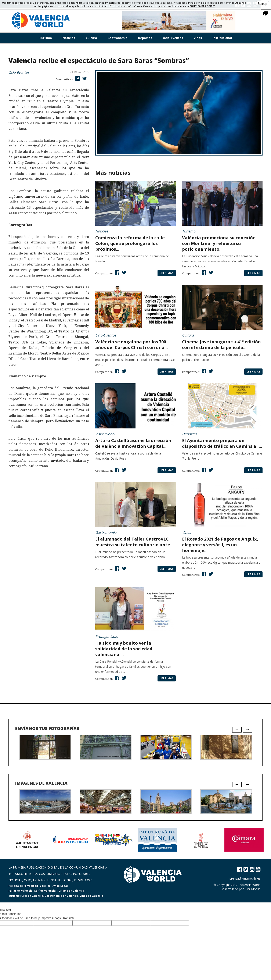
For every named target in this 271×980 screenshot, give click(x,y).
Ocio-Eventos (173, 38)
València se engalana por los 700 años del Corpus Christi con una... (131, 345)
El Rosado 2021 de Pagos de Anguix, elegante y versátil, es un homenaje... (220, 545)
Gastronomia (118, 38)
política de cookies (202, 6)
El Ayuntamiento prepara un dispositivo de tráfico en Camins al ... (222, 443)
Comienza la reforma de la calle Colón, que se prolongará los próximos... (130, 243)
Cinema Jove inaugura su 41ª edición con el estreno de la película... (221, 345)
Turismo (46, 38)
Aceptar (263, 3)
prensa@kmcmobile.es (245, 878)
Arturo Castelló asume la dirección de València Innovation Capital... (133, 443)
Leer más (167, 273)
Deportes (145, 38)
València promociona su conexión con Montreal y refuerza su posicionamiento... (219, 243)
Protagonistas (106, 637)
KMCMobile (252, 889)
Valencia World (250, 885)
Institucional (222, 38)
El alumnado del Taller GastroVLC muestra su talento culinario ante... (134, 542)
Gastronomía (106, 532)
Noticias (69, 38)
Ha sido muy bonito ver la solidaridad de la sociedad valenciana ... (124, 649)
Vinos (198, 38)
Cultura (91, 38)
